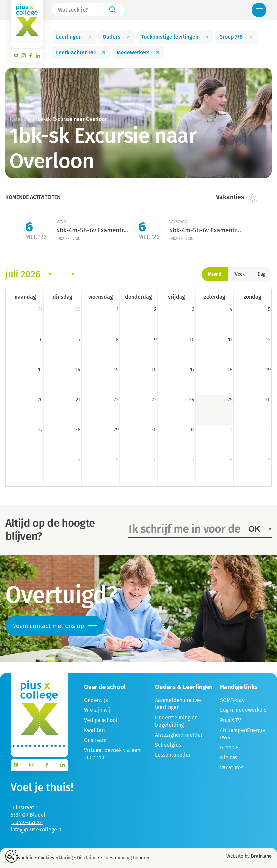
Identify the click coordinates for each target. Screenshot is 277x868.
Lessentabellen (173, 755)
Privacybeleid (19, 858)
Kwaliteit (95, 730)
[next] (70, 274)
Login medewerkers (243, 710)
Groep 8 (229, 748)
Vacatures (232, 768)
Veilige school (101, 720)
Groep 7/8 (236, 37)
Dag (261, 274)
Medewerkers (138, 53)
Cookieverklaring (55, 858)
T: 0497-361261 (27, 822)
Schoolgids (168, 745)
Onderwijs (96, 700)
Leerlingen (74, 37)
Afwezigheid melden (179, 735)
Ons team (95, 740)
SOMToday (232, 700)
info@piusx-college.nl (37, 830)
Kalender (21, 119)
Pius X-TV (231, 720)
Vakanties (237, 198)
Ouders (117, 37)
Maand (215, 274)
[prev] (53, 274)
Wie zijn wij (97, 710)
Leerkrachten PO (81, 53)
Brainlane (261, 856)
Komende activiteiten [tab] (33, 197)
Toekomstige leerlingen (175, 37)
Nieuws (229, 757)
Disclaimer (88, 858)
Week (239, 274)
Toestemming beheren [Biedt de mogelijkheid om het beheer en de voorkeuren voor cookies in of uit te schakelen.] (127, 858)
